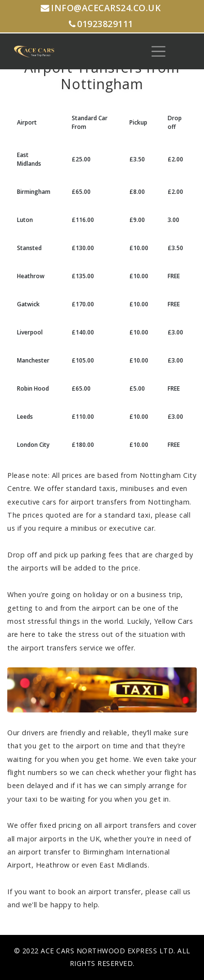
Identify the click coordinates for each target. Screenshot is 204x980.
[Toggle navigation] (158, 51)
